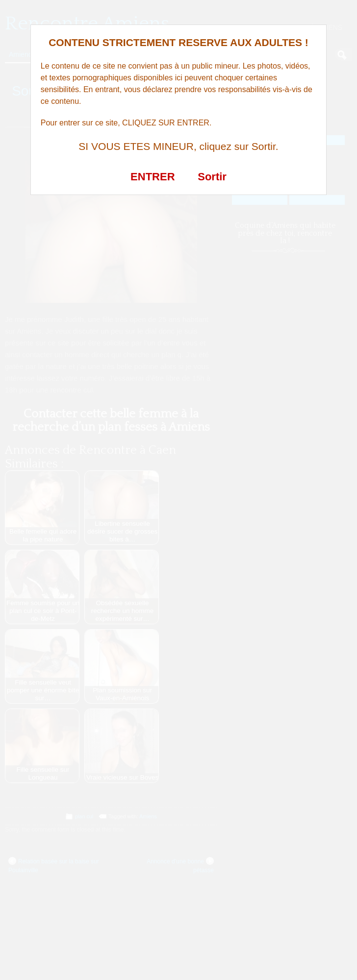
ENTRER (153, 177)
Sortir (212, 177)
